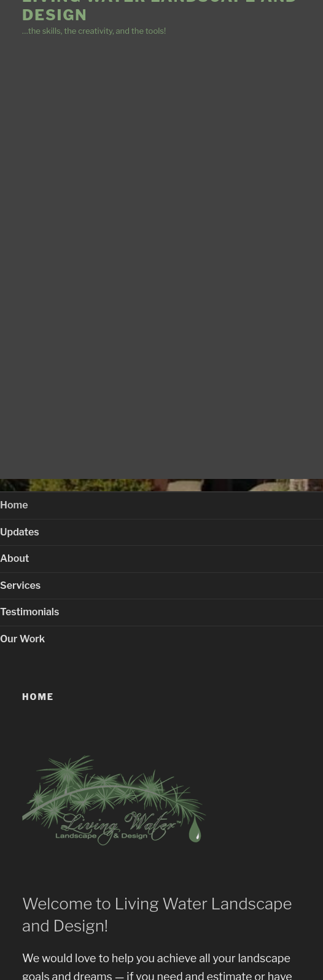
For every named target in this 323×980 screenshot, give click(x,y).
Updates (20, 532)
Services (20, 585)
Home (14, 505)
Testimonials (29, 612)
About (14, 558)
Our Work (22, 639)
